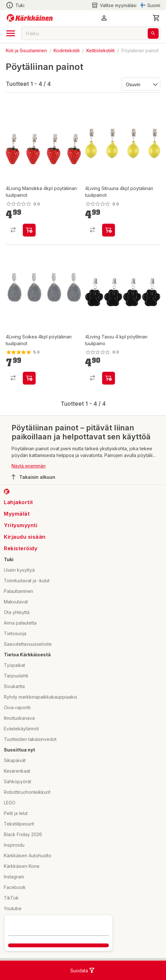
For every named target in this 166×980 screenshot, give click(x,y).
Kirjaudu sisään (25, 537)
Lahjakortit (18, 502)
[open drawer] (11, 33)
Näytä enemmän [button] (29, 466)
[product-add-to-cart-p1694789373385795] (109, 378)
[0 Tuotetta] (156, 18)
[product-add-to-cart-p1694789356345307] (29, 230)
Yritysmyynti (21, 525)
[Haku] (153, 33)
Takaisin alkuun (33, 477)
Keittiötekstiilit (100, 50)
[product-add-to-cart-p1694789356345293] (109, 230)
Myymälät (17, 514)
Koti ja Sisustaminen (26, 50)
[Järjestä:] (140, 84)
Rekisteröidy (21, 548)
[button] (104, 18)
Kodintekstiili (67, 50)
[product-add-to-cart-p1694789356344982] (29, 378)
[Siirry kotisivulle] (30, 18)
